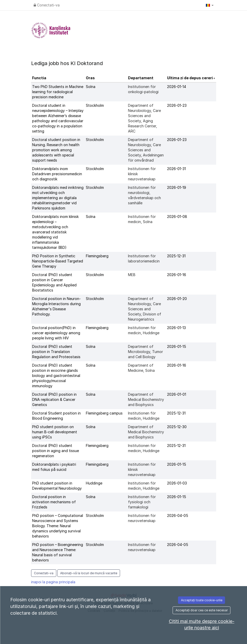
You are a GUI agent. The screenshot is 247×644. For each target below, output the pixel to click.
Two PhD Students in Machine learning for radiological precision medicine (58, 92)
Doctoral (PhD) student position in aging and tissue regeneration (56, 451)
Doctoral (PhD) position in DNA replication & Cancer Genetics (54, 399)
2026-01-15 (177, 346)
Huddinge (94, 483)
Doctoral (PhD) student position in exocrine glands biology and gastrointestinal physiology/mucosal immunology (56, 376)
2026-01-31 (176, 169)
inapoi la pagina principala (53, 582)
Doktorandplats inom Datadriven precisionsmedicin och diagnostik (57, 174)
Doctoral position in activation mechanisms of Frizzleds (54, 502)
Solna (91, 87)
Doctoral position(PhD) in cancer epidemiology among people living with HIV (56, 333)
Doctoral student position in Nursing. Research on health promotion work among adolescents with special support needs (56, 150)
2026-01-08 (177, 217)
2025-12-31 (176, 256)
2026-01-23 (177, 105)
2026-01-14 (177, 87)
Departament (141, 78)
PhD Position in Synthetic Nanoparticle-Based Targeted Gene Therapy (58, 261)
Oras (90, 78)
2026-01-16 (177, 275)
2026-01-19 (177, 187)
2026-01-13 (176, 328)
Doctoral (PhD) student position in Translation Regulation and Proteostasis (56, 352)
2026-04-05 (178, 515)
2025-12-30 (177, 427)
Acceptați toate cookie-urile (202, 600)
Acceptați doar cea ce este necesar (202, 610)
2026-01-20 (177, 299)
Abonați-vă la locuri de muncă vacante (89, 573)
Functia (39, 78)
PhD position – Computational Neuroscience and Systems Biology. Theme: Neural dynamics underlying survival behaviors (58, 526)
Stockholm (95, 105)
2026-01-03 (177, 483)
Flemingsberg (97, 256)
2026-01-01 (177, 394)
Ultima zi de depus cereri (190, 78)
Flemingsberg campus (104, 413)
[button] (210, 5)
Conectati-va (47, 5)
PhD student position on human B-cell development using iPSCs (55, 432)
